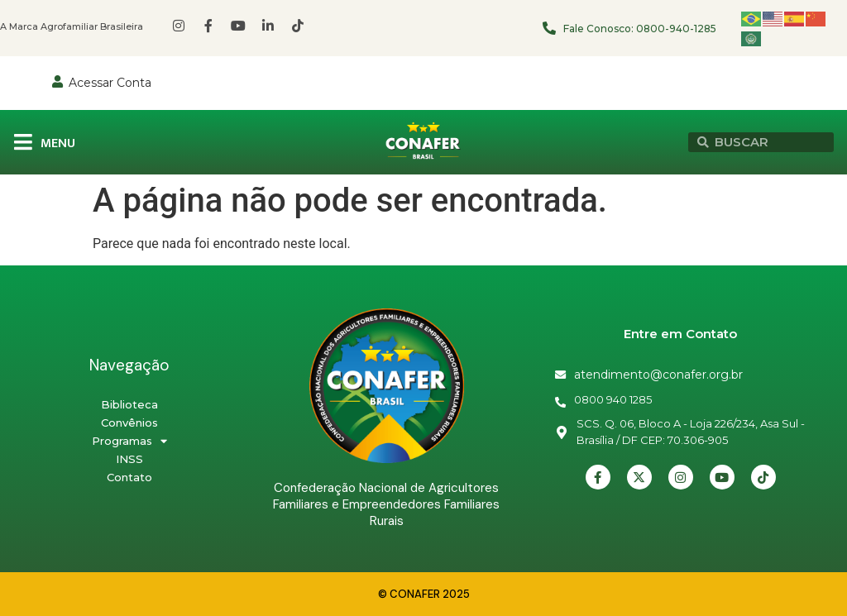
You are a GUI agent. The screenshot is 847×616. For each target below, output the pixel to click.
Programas (129, 441)
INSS (129, 459)
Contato (129, 477)
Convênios (129, 423)
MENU (58, 143)
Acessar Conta (110, 83)
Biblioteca (129, 404)
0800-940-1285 (676, 29)
